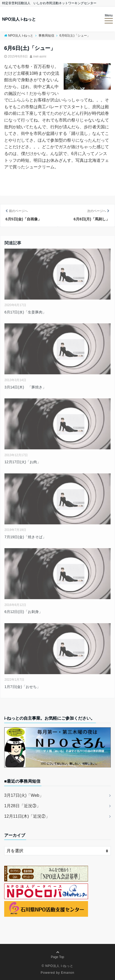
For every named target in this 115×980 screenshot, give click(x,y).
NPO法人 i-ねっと (19, 19)
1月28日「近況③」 (22, 806)
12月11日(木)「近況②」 (27, 816)
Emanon (68, 973)
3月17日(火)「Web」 (24, 795)
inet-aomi (40, 56)
